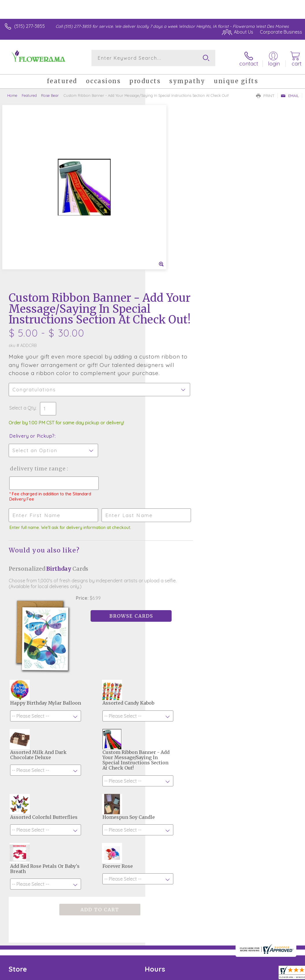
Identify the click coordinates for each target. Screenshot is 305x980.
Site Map (281, 925)
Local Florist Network (245, 925)
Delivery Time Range (183, 299)
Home (12, 94)
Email (290, 94)
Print (265, 94)
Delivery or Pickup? (177, 267)
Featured (29, 94)
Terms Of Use (170, 925)
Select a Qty (168, 239)
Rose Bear (50, 94)
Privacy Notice (204, 925)
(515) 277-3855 (30, 26)
